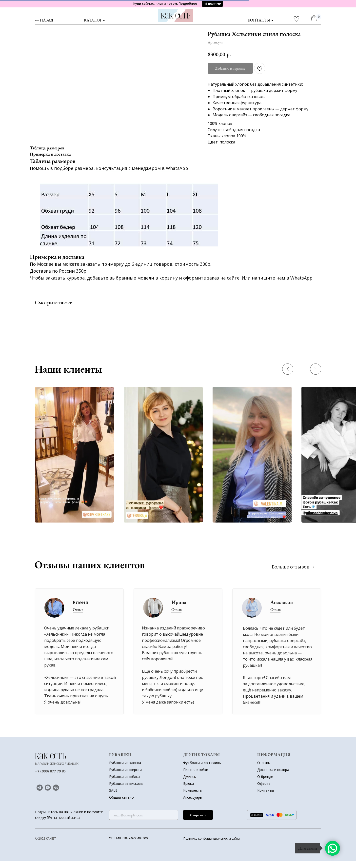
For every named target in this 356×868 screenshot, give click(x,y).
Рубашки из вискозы (126, 790)
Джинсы (190, 783)
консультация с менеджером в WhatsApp (142, 175)
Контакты (266, 797)
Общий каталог (122, 804)
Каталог (93, 20)
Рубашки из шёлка (124, 783)
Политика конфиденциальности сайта (212, 845)
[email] (144, 822)
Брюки (188, 790)
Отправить (198, 822)
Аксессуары (193, 804)
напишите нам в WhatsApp (282, 285)
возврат (284, 777)
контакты (259, 20)
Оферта (264, 790)
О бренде (265, 783)
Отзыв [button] (275, 616)
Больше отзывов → (293, 574)
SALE (113, 797)
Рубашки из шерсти (125, 777)
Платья (189, 777)
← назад (44, 20)
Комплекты (193, 797)
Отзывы (264, 770)
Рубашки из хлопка (125, 770)
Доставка (265, 777)
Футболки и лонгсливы (202, 770)
